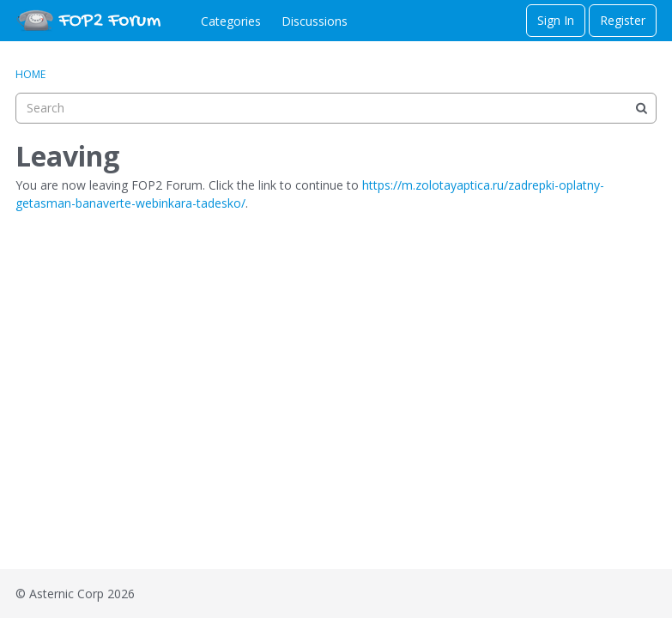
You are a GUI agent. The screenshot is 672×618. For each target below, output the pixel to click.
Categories (231, 21)
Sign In (556, 20)
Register (623, 20)
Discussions (315, 21)
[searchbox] (336, 108)
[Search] (641, 108)
